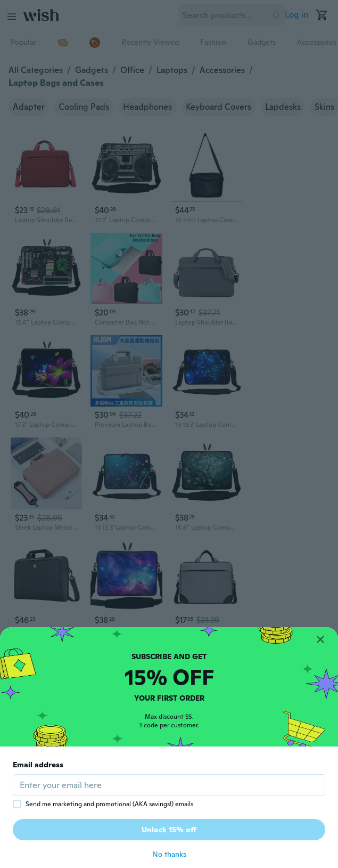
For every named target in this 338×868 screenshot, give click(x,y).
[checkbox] (17, 804)
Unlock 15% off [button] (169, 830)
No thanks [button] (169, 854)
